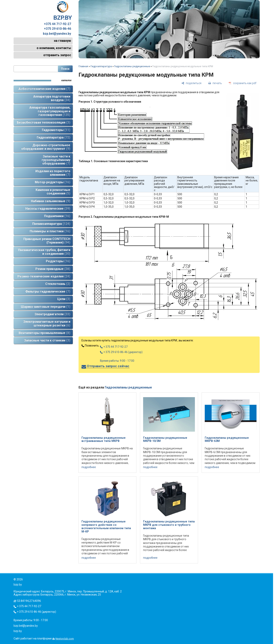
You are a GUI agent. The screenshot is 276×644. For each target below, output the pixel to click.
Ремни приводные (53, 269)
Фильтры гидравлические (48, 291)
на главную (63, 41)
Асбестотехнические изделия (44, 89)
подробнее (89, 467)
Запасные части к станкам (47, 340)
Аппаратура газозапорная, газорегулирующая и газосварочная (50, 111)
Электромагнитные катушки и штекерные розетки (47, 323)
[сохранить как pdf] (243, 83)
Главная (83, 66)
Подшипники (57, 216)
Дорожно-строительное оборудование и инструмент (46, 147)
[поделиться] (191, 83)
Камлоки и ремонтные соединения (53, 192)
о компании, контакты (54, 48)
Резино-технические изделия (44, 276)
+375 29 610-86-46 (57, 29)
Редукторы (58, 261)
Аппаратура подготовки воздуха (52, 98)
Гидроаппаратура (54, 137)
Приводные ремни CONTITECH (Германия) (47, 241)
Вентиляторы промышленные (44, 333)
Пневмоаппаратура (51, 224)
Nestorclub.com (65, 639)
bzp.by (18, 631)
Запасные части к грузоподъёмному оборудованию (56, 160)
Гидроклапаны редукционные (132, 66)
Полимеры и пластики (50, 231)
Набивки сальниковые (51, 201)
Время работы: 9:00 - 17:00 (117, 361)
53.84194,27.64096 (29, 601)
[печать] (215, 83)
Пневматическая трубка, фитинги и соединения (44, 252)
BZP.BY (63, 11)
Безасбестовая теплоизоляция (44, 122)
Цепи (64, 299)
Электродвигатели (52, 314)
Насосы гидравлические (48, 209)
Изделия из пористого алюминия (53, 173)
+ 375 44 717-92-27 (114, 347)
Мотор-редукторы (53, 182)
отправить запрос (57, 55)
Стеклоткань (58, 284)
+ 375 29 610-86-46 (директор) (121, 352)
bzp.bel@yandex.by (57, 34)
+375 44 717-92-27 (57, 24)
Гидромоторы (56, 130)
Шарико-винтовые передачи (46, 307)
